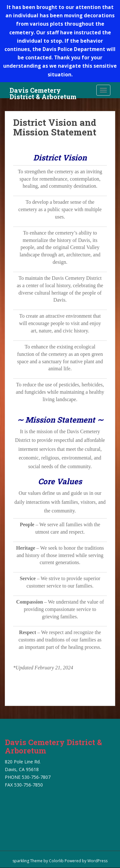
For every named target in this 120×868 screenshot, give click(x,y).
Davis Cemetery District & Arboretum (43, 92)
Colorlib (56, 861)
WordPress (97, 861)
